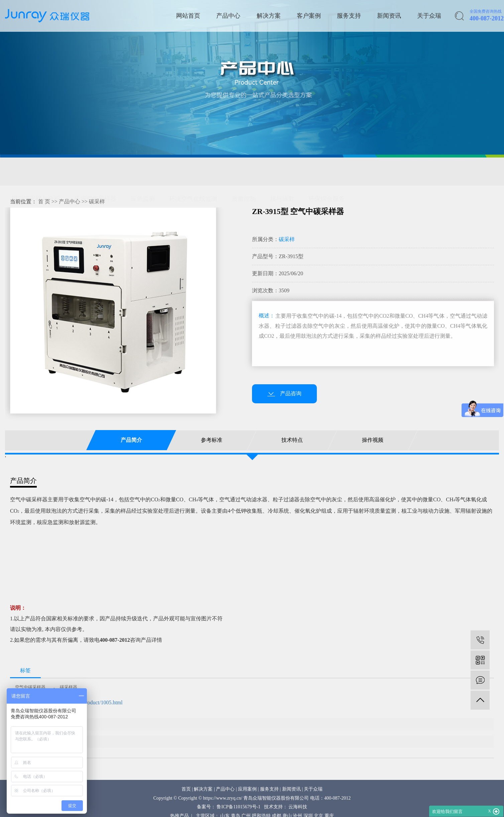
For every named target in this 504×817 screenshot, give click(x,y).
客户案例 (309, 16)
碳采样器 (69, 687)
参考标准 (212, 440)
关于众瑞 (429, 16)
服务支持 (349, 16)
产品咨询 (284, 393)
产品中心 (228, 16)
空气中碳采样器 (30, 687)
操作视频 (373, 440)
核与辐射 (282, 172)
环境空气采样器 (95, 172)
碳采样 (97, 201)
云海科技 (298, 807)
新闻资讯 (389, 16)
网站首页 (188, 16)
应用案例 (247, 789)
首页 (186, 789)
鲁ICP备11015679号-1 (238, 807)
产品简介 (131, 440)
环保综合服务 (327, 172)
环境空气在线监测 (193, 172)
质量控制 (244, 172)
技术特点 (292, 440)
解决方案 (269, 16)
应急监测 (143, 172)
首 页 (44, 201)
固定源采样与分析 (36, 172)
